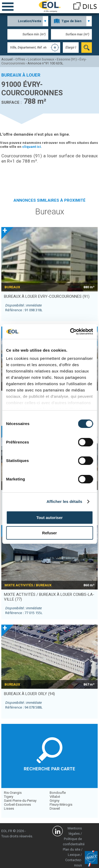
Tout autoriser (50, 518)
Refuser (50, 533)
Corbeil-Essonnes (17, 805)
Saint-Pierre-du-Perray (20, 801)
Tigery (9, 797)
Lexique (74, 855)
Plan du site (72, 849)
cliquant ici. (32, 147)
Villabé (55, 797)
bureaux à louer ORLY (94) (29, 694)
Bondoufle (58, 793)
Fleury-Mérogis (61, 805)
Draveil (55, 808)
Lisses (9, 808)
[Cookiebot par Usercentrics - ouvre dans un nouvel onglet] (70, 332)
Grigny (55, 801)
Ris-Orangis (13, 793)
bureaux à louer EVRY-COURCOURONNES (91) (47, 296)
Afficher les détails (64, 501)
